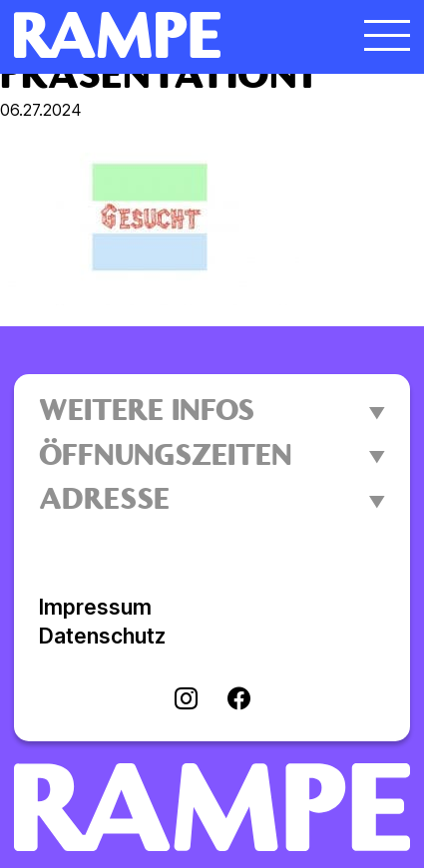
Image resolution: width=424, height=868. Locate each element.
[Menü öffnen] (387, 35)
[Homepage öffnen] (163, 35)
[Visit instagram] (186, 700)
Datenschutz (102, 636)
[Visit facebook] (239, 700)
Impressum (95, 607)
